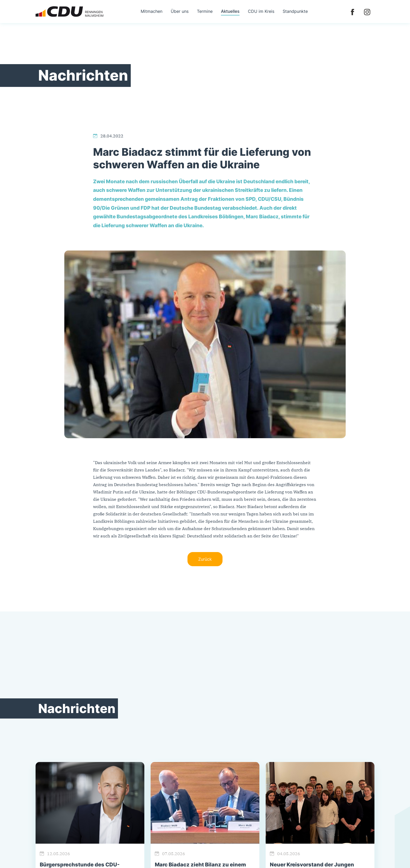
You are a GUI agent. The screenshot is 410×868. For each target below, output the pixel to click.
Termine (205, 11)
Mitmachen (152, 11)
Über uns (180, 11)
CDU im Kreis (261, 11)
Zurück (205, 559)
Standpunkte (295, 11)
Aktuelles (230, 11)
